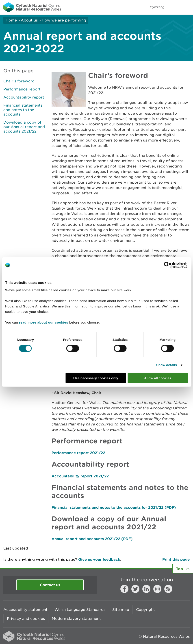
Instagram (157, 589)
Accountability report (24, 97)
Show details (167, 365)
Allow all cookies (158, 378)
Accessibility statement (25, 610)
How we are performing (64, 20)
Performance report (22, 89)
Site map (121, 610)
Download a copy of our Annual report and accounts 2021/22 (24, 127)
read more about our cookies (44, 322)
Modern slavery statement (76, 618)
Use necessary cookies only (96, 378)
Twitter (135, 589)
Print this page (176, 559)
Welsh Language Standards (80, 610)
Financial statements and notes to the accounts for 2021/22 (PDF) (114, 507)
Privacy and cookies (26, 618)
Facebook (124, 589)
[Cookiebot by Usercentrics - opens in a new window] (175, 265)
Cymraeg (157, 7)
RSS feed (168, 589)
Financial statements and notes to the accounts (23, 110)
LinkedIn (146, 589)
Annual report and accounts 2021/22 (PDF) (92, 539)
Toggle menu (187, 7)
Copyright (145, 610)
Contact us (50, 585)
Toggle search (174, 7)
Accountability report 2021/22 (80, 476)
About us (29, 20)
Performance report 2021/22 (78, 453)
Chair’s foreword (19, 81)
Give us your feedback (99, 559)
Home (11, 20)
